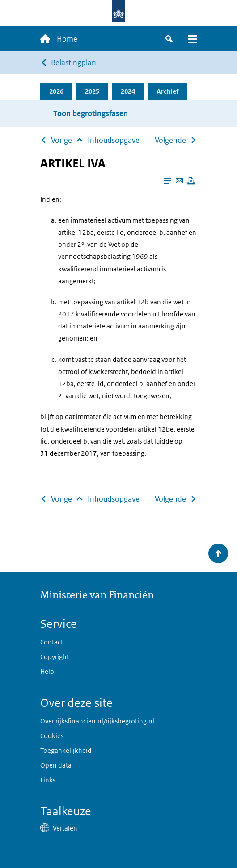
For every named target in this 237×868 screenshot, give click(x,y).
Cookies (52, 736)
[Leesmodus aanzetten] (168, 181)
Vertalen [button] (65, 828)
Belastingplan (74, 62)
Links (48, 780)
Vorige (61, 140)
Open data (56, 765)
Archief (167, 91)
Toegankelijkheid (66, 750)
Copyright (55, 657)
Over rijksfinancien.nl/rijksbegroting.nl (97, 721)
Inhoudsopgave (114, 140)
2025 (92, 91)
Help (47, 671)
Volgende (170, 140)
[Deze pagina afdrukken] (191, 181)
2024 (128, 91)
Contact (52, 642)
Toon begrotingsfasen (91, 113)
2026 (56, 91)
